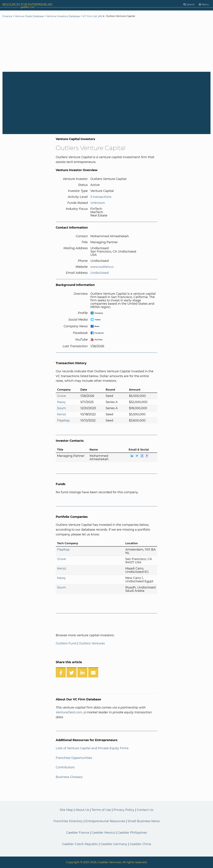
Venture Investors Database (63, 16)
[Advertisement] (106, 45)
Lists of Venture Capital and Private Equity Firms (92, 748)
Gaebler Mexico (103, 833)
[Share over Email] (93, 672)
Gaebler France (78, 833)
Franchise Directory (68, 821)
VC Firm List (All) (93, 16)
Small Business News (144, 821)
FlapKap (63, 420)
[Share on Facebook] (61, 672)
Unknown (98, 203)
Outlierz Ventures (92, 643)
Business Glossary (69, 777)
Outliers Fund (66, 643)
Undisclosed (100, 273)
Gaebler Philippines (132, 833)
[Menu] (204, 5)
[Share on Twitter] (72, 672)
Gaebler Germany (114, 844)
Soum (61, 408)
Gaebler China (140, 844)
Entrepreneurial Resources (105, 821)
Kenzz (62, 414)
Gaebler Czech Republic (80, 844)
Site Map (66, 810)
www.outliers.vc (102, 267)
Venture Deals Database (29, 16)
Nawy (61, 402)
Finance (7, 16)
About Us (82, 810)
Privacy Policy (124, 810)
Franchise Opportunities (74, 758)
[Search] (189, 5)
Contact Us (145, 810)
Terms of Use (101, 810)
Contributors (65, 767)
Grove (61, 396)
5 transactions (101, 197)
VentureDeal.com (69, 712)
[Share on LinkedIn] (82, 672)
